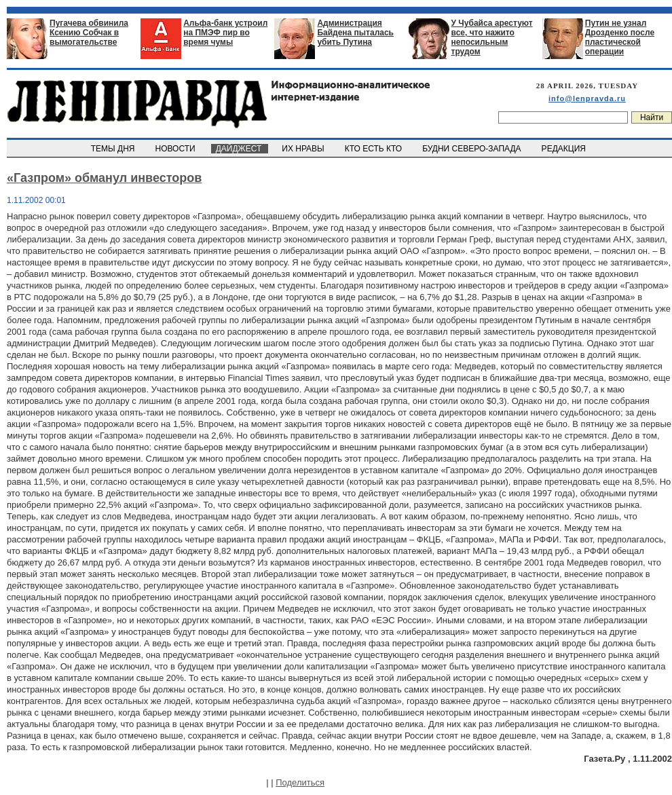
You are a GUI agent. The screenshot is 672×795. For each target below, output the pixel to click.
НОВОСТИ (176, 149)
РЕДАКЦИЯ (565, 149)
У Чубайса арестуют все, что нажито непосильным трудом (492, 37)
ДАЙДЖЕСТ (240, 149)
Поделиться (300, 782)
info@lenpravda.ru (587, 98)
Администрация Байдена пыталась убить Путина (355, 33)
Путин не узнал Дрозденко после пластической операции (620, 37)
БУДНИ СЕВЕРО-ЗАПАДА (472, 149)
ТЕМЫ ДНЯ (114, 149)
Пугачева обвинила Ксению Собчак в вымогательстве (89, 33)
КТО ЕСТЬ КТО (374, 149)
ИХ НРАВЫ (304, 149)
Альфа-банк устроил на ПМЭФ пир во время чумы (225, 33)
